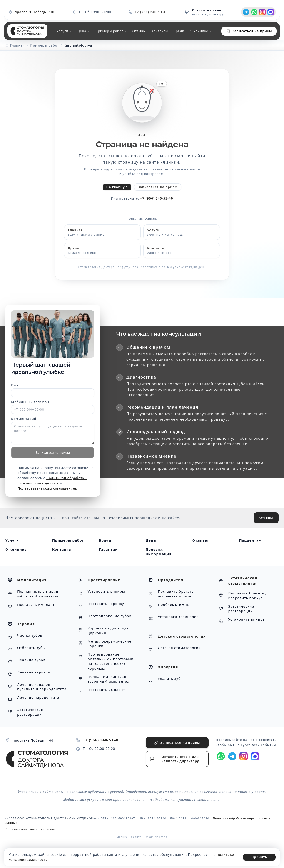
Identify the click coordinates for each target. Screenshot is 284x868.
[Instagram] (262, 12)
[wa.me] (254, 12)
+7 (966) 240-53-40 (157, 198)
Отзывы (139, 31)
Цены (151, 540)
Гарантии (108, 549)
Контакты (160, 31)
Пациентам (250, 540)
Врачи (179, 31)
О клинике (16, 549)
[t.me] (246, 12)
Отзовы (266, 518)
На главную (117, 187)
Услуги (12, 540)
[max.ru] (271, 12)
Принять (259, 857)
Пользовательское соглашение (30, 829)
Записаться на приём (158, 187)
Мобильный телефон (30, 402)
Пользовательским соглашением (48, 488)
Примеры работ (68, 540)
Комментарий (24, 419)
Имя (15, 385)
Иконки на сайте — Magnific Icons (142, 837)
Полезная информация (159, 552)
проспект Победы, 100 (35, 12)
